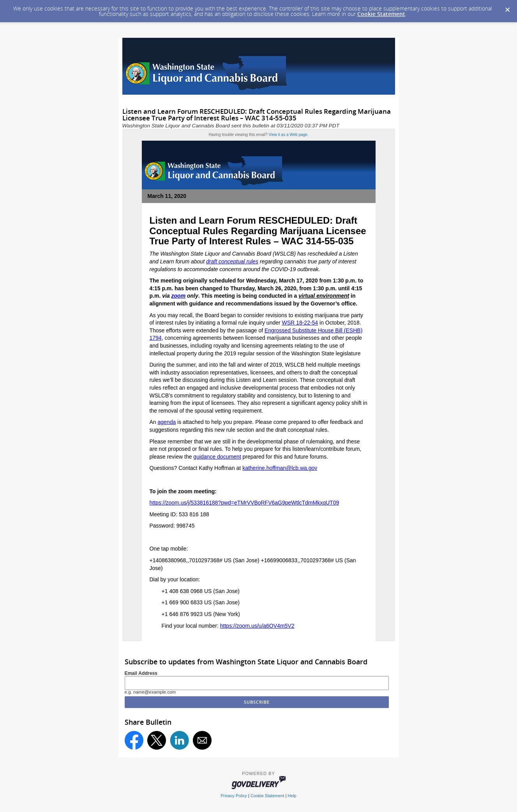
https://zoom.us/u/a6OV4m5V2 (257, 626)
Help (292, 796)
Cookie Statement (381, 14)
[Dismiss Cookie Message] (507, 7)
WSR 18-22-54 (300, 323)
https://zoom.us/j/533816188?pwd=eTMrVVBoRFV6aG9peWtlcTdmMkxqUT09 (244, 503)
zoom (179, 296)
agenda (167, 422)
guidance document (217, 457)
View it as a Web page (288, 135)
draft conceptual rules (232, 261)
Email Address (141, 673)
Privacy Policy (234, 796)
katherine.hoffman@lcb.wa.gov (280, 468)
